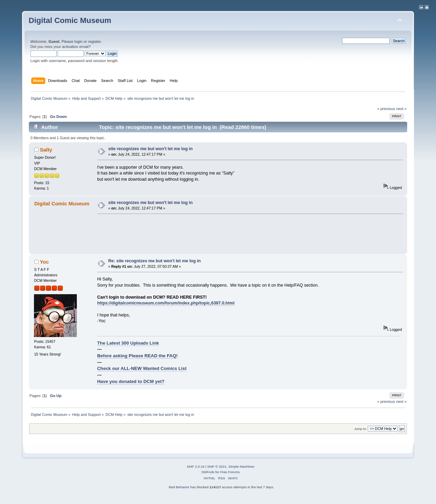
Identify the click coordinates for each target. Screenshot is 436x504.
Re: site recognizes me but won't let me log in (154, 261)
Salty (46, 150)
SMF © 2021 (217, 466)
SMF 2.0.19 (196, 466)
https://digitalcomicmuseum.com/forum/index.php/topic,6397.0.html (166, 303)
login (79, 41)
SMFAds (208, 472)
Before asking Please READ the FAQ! (137, 356)
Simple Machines (241, 466)
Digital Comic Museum (70, 20)
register (95, 41)
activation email (75, 47)
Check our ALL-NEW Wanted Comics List (142, 368)
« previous (386, 109)
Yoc (44, 262)
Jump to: (361, 429)
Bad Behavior (179, 487)
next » (402, 109)
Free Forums (230, 472)
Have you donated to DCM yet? (131, 381)
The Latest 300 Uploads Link (128, 343)
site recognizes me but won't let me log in (150, 149)
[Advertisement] (222, 234)
